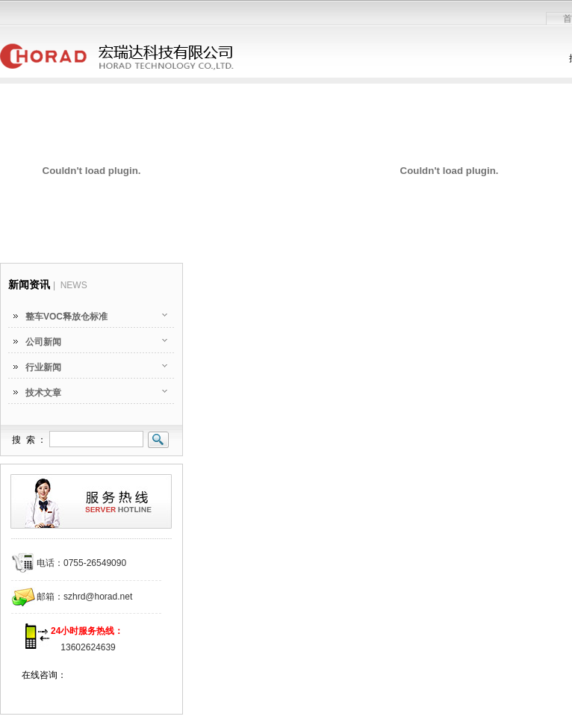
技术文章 (43, 393)
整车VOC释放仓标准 (66, 317)
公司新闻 (43, 342)
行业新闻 (43, 367)
